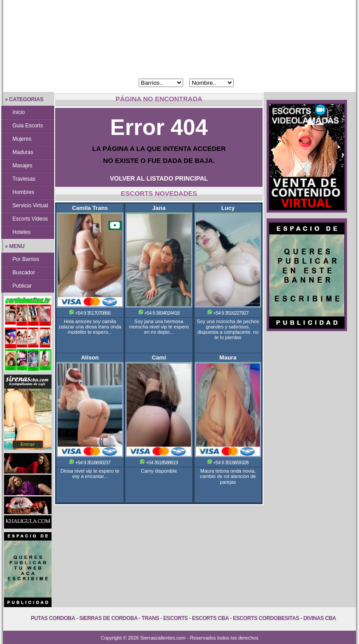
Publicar (22, 286)
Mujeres (22, 139)
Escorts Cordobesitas (266, 618)
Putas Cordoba (53, 618)
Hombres (23, 192)
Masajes (22, 166)
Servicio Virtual (30, 205)
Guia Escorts (28, 126)
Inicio (19, 112)
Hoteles (22, 232)
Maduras (23, 152)
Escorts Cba (210, 618)
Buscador (24, 273)
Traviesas (24, 179)
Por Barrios (26, 259)
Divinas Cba (320, 618)
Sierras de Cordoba (108, 618)
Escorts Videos (30, 219)
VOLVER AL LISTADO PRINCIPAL (159, 178)
